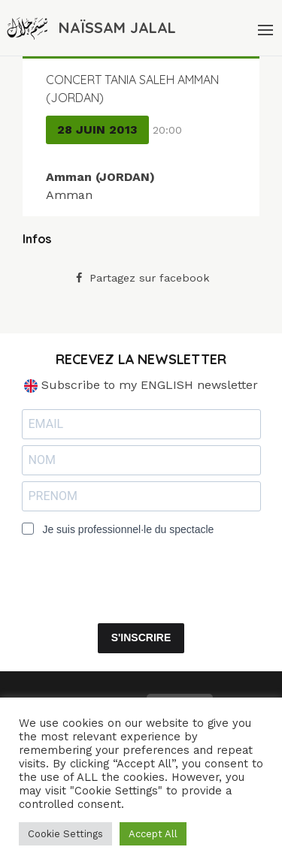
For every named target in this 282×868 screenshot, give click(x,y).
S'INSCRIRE (141, 637)
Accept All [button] (153, 834)
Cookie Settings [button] (65, 834)
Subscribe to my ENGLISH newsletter (141, 385)
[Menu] (264, 28)
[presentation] (113, 570)
